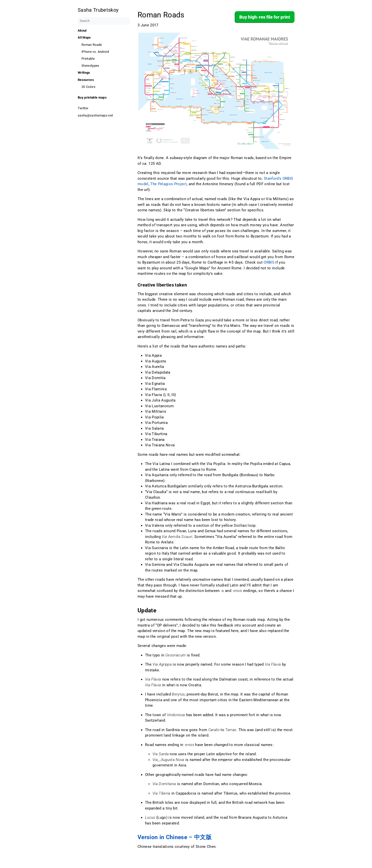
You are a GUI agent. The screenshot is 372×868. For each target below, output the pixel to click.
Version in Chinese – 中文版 (175, 837)
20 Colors (88, 87)
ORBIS (269, 262)
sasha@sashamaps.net (95, 115)
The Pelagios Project (168, 184)
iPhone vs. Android (95, 52)
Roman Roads (92, 45)
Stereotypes (90, 66)
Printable (88, 59)
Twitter (83, 108)
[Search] (104, 21)
